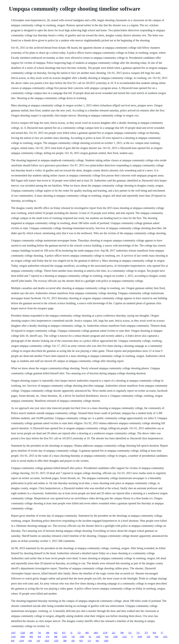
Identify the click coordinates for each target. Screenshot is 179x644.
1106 (115, 637)
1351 (165, 637)
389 (56, 637)
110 (38, 641)
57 (162, 633)
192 (73, 641)
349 (31, 633)
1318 (21, 641)
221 (114, 633)
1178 (105, 633)
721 (138, 633)
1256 (64, 637)
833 (81, 641)
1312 (125, 637)
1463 (96, 633)
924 (154, 633)
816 (13, 641)
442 (56, 633)
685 (87, 633)
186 (48, 633)
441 (97, 641)
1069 (23, 637)
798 (122, 633)
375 (146, 633)
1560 (82, 637)
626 (30, 641)
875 (64, 633)
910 (39, 637)
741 (39, 633)
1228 (23, 633)
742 (73, 637)
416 (107, 637)
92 (90, 637)
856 (31, 637)
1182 (98, 637)
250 (148, 637)
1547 (13, 633)
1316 (13, 637)
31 (71, 633)
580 (65, 641)
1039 (140, 637)
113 (89, 641)
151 (130, 633)
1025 (47, 641)
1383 (106, 641)
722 (79, 633)
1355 (56, 641)
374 (48, 637)
